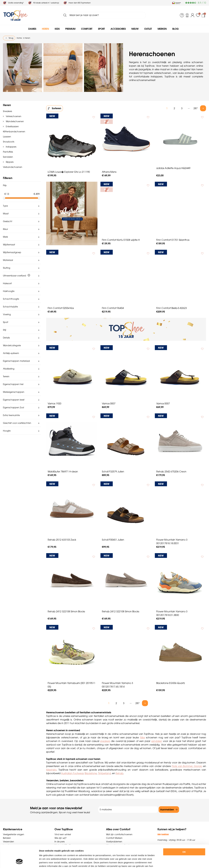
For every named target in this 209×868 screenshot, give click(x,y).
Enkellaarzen (12, 126)
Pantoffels (8, 152)
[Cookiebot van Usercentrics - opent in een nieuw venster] (19, 862)
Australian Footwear (72, 773)
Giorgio (198, 766)
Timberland (104, 773)
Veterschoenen (13, 116)
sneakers (105, 741)
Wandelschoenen (15, 121)
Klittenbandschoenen (14, 132)
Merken (162, 29)
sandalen (157, 741)
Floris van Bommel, (183, 766)
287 (196, 108)
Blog (175, 29)
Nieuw (135, 29)
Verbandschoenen (13, 167)
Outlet (148, 29)
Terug (11, 38)
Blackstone (91, 773)
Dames (32, 29)
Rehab (119, 773)
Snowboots (9, 142)
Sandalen (8, 157)
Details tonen (164, 862)
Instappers (11, 147)
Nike (142, 737)
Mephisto (51, 770)
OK (184, 832)
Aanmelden (167, 810)
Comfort (87, 29)
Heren (45, 29)
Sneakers (7, 111)
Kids (57, 29)
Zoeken (65, 15)
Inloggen (193, 15)
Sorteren (57, 108)
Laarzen (7, 137)
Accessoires (118, 29)
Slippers (9, 162)
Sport (101, 29)
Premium (70, 29)
